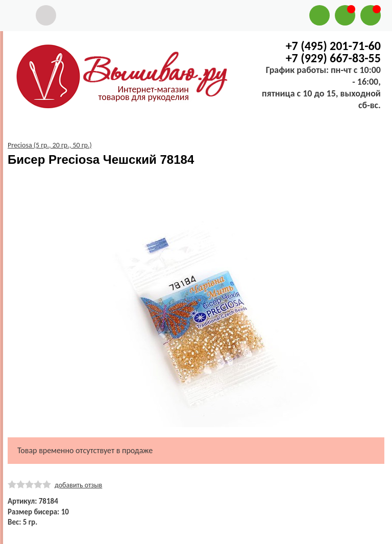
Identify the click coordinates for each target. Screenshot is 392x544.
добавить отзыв (78, 485)
